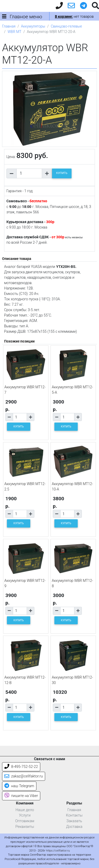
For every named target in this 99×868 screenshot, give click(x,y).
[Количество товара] (29, 173)
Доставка (74, 827)
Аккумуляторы (33, 26)
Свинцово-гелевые (66, 26)
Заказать (74, 821)
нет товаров (74, 16)
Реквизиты (25, 827)
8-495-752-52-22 (21, 767)
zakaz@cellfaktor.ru (24, 776)
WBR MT (15, 32)
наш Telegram (19, 786)
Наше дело (25, 810)
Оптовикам (25, 821)
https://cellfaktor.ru (58, 851)
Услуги (25, 815)
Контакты (74, 815)
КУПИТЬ (62, 173)
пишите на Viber (21, 796)
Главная (9, 26)
